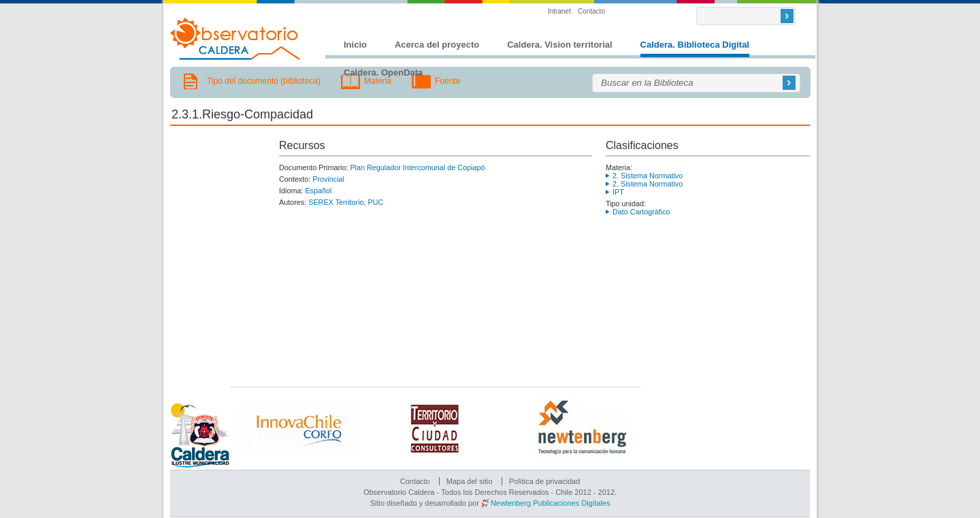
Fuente (447, 81)
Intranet (559, 11)
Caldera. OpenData (383, 72)
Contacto (591, 11)
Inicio (355, 45)
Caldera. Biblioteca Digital (695, 45)
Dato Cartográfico (641, 212)
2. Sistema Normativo (648, 176)
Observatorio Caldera (235, 39)
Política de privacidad (545, 481)
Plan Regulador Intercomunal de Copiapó (417, 167)
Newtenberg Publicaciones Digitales (550, 503)
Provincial (328, 179)
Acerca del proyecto (437, 45)
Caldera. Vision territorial (559, 45)
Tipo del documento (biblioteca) (264, 81)
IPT (618, 192)
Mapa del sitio (470, 481)
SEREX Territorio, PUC (346, 202)
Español (318, 191)
